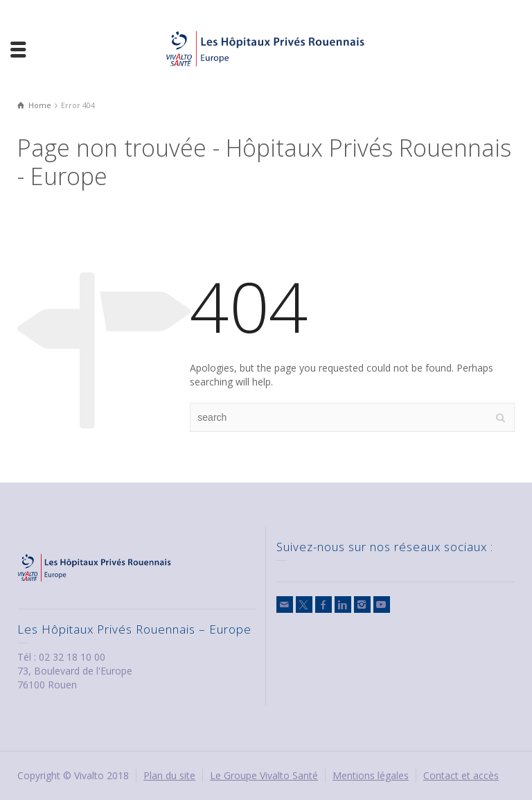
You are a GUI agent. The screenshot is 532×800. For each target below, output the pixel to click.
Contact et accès (461, 775)
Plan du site (169, 775)
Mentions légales (371, 775)
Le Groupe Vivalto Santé (264, 775)
